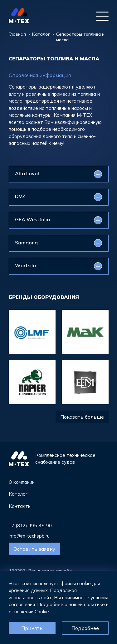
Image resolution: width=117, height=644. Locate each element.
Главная (17, 34)
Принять (32, 628)
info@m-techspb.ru (29, 536)
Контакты (20, 506)
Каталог (41, 34)
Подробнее (85, 628)
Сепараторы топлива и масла (80, 37)
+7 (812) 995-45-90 (30, 526)
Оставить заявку (34, 549)
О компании (22, 482)
